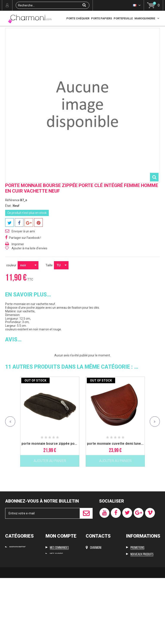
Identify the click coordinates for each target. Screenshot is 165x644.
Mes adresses (58, 587)
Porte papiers (102, 18)
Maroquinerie (145, 18)
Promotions (137, 574)
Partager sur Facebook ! (25, 264)
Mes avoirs (56, 580)
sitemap (135, 621)
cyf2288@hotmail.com (100, 585)
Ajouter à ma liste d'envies (29, 274)
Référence (12, 226)
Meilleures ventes (141, 587)
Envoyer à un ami (23, 258)
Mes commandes (59, 574)
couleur (12, 291)
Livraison (136, 594)
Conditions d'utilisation (145, 607)
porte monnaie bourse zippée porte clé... (55, 470)
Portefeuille (123, 18)
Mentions (136, 601)
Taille (49, 291)
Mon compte (61, 562)
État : (9, 232)
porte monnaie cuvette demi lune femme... (122, 470)
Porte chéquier (78, 18)
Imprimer (18, 270)
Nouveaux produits (142, 580)
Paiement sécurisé (141, 614)
